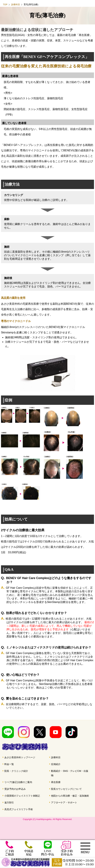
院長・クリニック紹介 (16, 771)
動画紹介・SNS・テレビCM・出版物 (70, 773)
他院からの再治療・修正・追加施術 (70, 796)
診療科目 (16, 4)
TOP (5, 4)
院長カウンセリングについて (66, 789)
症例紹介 (56, 764)
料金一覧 (9, 764)
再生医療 (56, 782)
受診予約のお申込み (15, 789)
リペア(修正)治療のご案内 (18, 782)
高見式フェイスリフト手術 (19, 809)
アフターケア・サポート (64, 803)
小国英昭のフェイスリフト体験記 (22, 796)
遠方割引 (9, 803)
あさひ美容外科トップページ (20, 757)
